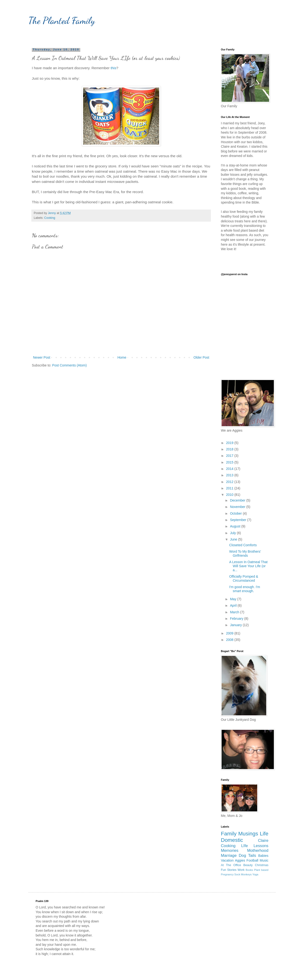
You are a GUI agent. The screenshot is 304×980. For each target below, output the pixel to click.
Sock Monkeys (243, 874)
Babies (263, 856)
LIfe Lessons (255, 846)
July (233, 533)
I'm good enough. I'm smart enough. (245, 589)
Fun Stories (229, 870)
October (236, 513)
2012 (230, 482)
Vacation (227, 860)
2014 (230, 469)
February (237, 619)
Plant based (261, 870)
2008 (230, 640)
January (236, 625)
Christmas (262, 865)
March (235, 612)
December (238, 500)
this (114, 68)
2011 (230, 488)
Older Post (201, 357)
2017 (230, 456)
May (233, 599)
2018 (230, 449)
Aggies (240, 860)
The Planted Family (62, 20)
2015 (230, 462)
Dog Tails (247, 856)
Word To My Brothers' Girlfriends (245, 553)
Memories (230, 851)
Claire (263, 841)
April (234, 605)
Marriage (229, 856)
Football (252, 860)
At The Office (231, 865)
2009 (230, 633)
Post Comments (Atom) (69, 365)
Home (122, 357)
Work (241, 870)
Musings (248, 834)
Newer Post (42, 357)
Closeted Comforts (243, 545)
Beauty (248, 865)
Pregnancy (227, 874)
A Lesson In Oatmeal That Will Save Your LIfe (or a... (248, 566)
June (234, 539)
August (235, 526)
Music (264, 860)
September (238, 520)
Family (229, 834)
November (238, 507)
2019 (230, 443)
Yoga (255, 874)
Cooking (50, 218)
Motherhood (258, 851)
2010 (230, 495)
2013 (230, 475)
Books (249, 870)
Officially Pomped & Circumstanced (244, 578)
